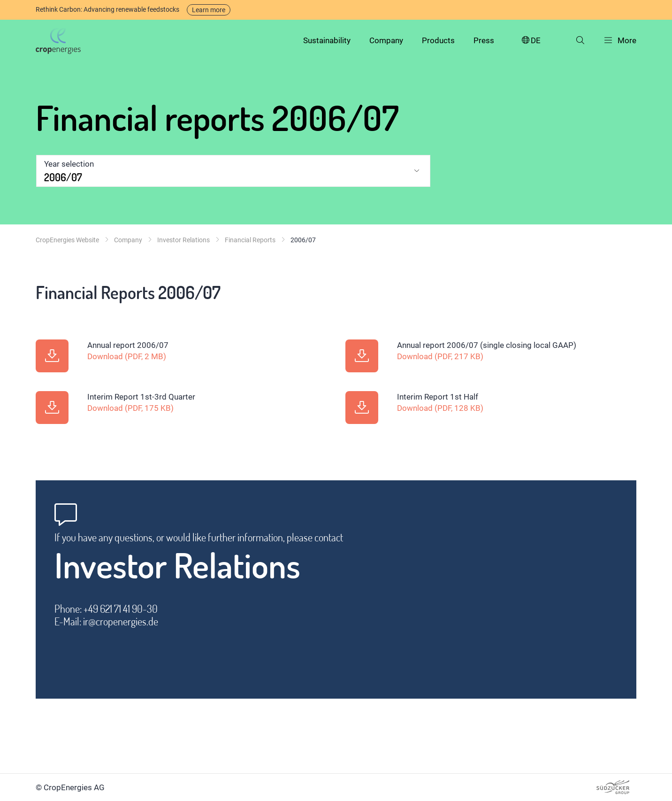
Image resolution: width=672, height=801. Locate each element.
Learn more (209, 10)
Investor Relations (183, 240)
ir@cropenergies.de (121, 621)
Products (438, 40)
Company (386, 40)
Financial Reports (250, 240)
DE (531, 41)
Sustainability (327, 40)
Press (484, 40)
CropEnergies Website (67, 240)
